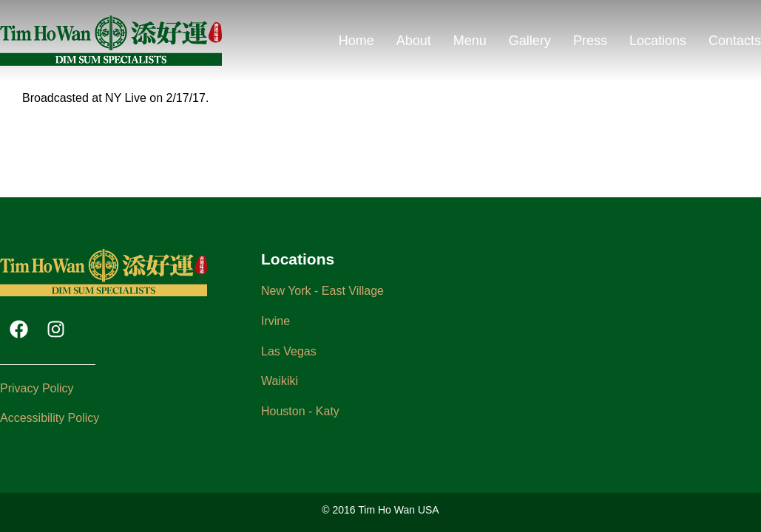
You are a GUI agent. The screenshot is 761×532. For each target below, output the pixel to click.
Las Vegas (289, 351)
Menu (470, 41)
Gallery (530, 41)
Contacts (735, 41)
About (414, 41)
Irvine (275, 321)
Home (356, 41)
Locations (658, 41)
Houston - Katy (300, 411)
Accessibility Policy (50, 418)
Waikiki (280, 381)
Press (590, 41)
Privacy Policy (37, 388)
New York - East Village (322, 291)
